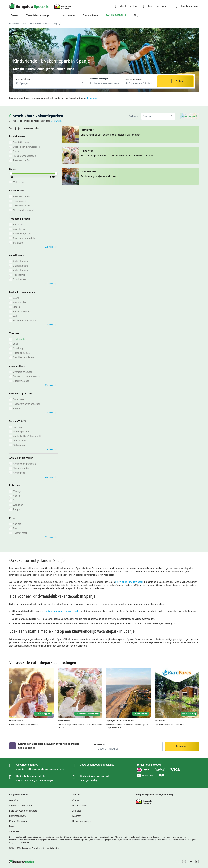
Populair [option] (147, 116)
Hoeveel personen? (134, 79)
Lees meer (92, 98)
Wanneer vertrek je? (99, 79)
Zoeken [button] (179, 81)
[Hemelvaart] (32, 698)
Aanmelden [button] (182, 746)
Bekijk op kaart (190, 116)
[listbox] (158, 116)
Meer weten (56, 121)
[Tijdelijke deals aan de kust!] (128, 698)
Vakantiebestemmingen (38, 15)
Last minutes (68, 15)
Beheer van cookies (82, 821)
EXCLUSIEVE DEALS (116, 15)
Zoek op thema (90, 15)
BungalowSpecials (17, 24)
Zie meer (49, 247)
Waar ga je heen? (23, 79)
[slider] (11, 174)
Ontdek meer (110, 176)
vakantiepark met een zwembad (62, 611)
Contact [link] (76, 800)
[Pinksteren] (80, 698)
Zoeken (15, 15)
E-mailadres (99, 745)
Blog (136, 15)
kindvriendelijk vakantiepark (129, 582)
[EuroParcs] (177, 698)
